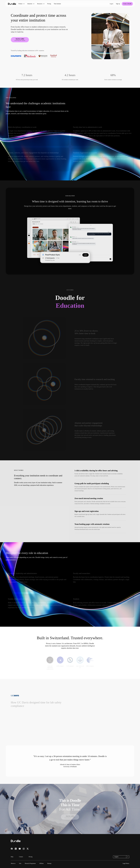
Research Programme (30, 863)
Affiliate (41, 863)
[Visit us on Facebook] (12, 849)
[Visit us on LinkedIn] (16, 849)
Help (12, 857)
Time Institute (57, 4)
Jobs (20, 863)
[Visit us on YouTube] (20, 849)
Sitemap (49, 863)
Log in (111, 4)
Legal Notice (126, 863)
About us (13, 863)
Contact (21, 857)
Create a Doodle (127, 4)
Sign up (118, 4)
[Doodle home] (12, 4)
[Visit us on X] (28, 849)
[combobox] (121, 857)
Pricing (49, 4)
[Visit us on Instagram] (24, 849)
